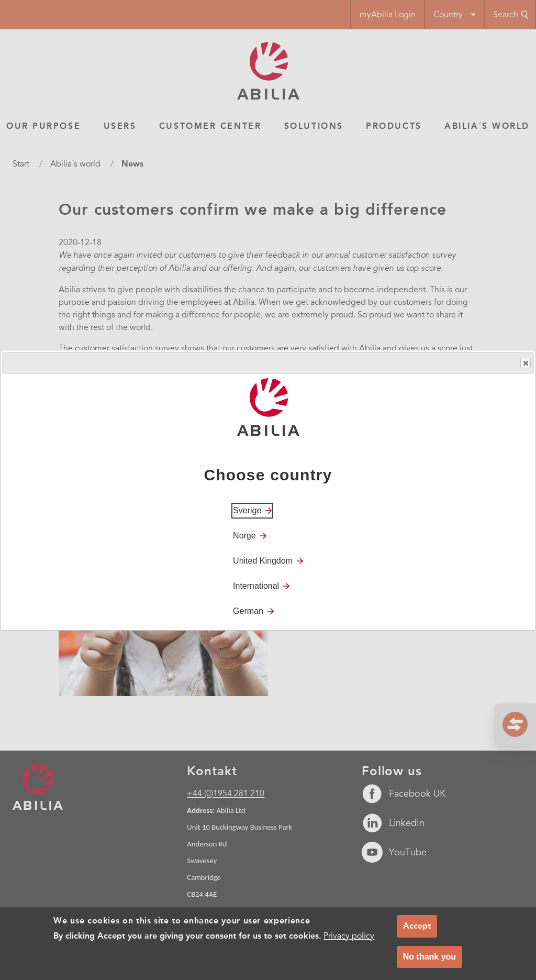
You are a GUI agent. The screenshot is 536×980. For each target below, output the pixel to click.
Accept (417, 926)
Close (525, 363)
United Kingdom (263, 561)
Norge (244, 536)
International (256, 586)
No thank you (429, 957)
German (248, 611)
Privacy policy (349, 936)
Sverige (247, 510)
